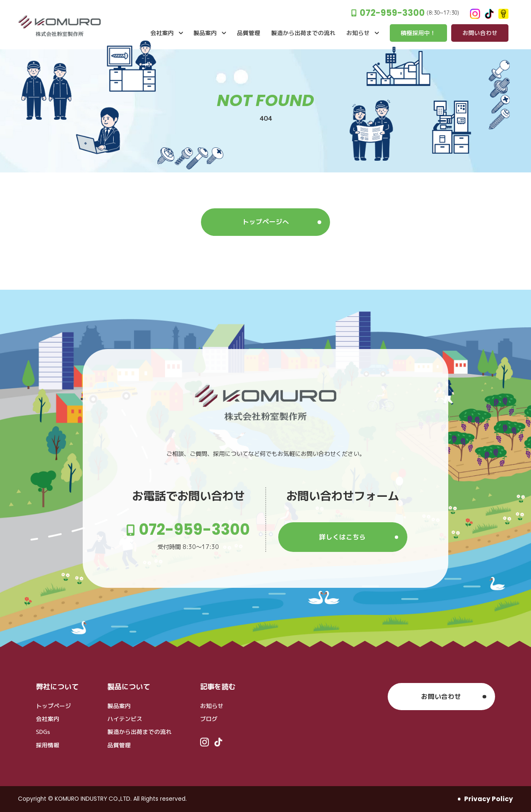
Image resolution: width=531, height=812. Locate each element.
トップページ (53, 706)
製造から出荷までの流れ (140, 732)
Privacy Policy (489, 799)
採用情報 (48, 745)
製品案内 (119, 706)
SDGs (43, 732)
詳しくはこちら (343, 537)
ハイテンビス (125, 719)
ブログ (209, 719)
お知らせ (212, 706)
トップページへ (266, 222)
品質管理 (119, 745)
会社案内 (48, 719)
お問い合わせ (441, 696)
